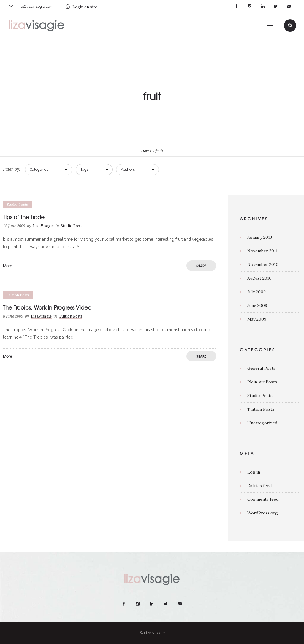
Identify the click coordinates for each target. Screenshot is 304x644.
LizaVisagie (43, 226)
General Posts (261, 368)
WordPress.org (263, 513)
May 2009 (257, 319)
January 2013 (260, 237)
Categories (39, 169)
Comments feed (263, 499)
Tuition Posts (261, 409)
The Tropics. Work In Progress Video (47, 307)
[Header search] (290, 26)
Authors (128, 169)
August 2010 (259, 278)
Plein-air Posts (262, 382)
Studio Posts (260, 396)
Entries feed (259, 486)
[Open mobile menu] (273, 25)
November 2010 (263, 264)
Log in (254, 472)
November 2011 (262, 251)
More (8, 266)
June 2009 (257, 305)
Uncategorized (262, 423)
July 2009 (256, 292)
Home (146, 151)
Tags (84, 169)
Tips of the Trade (24, 217)
